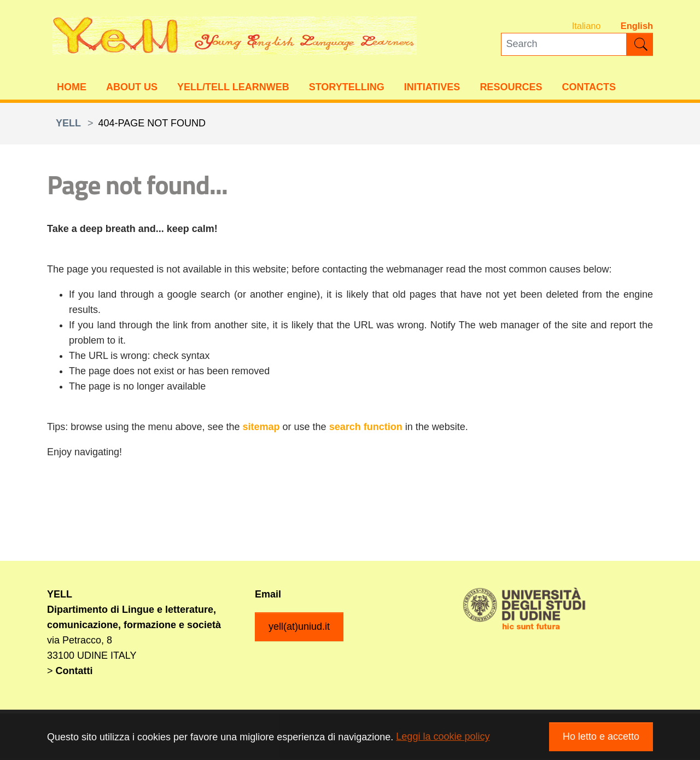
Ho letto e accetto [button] (601, 736)
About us (132, 88)
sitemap (261, 428)
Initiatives (432, 88)
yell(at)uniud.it (299, 628)
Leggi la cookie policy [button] (443, 736)
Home (72, 88)
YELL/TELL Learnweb (233, 88)
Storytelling (347, 88)
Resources (511, 88)
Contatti (74, 672)
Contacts (589, 88)
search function (366, 428)
